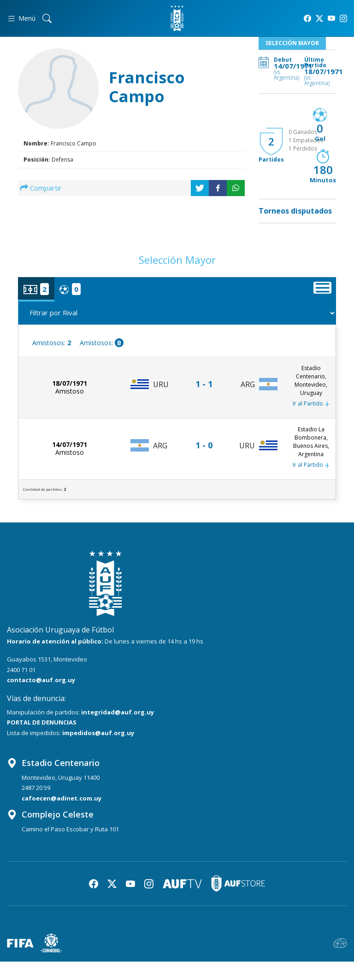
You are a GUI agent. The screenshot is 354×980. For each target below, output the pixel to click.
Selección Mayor (292, 43)
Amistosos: (52, 343)
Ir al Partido (311, 404)
